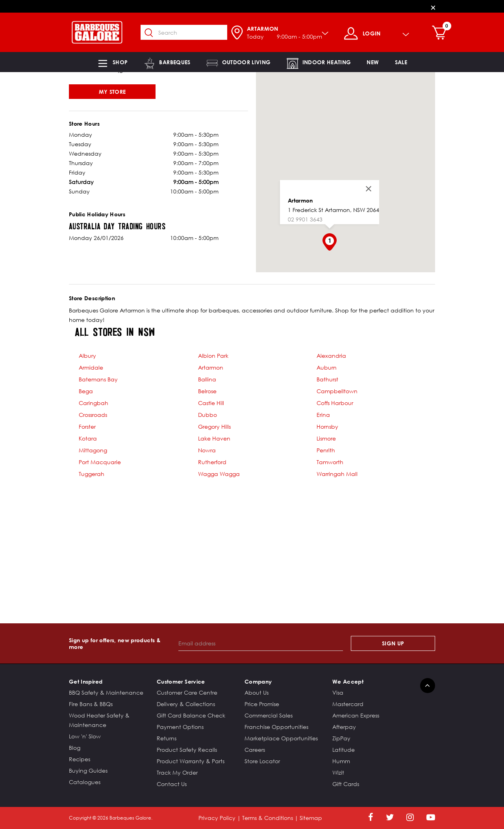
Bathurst (327, 379)
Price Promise (262, 704)
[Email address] (261, 643)
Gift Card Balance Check (191, 715)
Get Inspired (86, 681)
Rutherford (212, 462)
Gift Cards (346, 784)
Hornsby (327, 427)
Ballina (207, 379)
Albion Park (213, 356)
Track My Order (177, 772)
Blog (75, 748)
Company (258, 681)
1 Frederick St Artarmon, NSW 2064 (334, 210)
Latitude (344, 750)
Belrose (207, 391)
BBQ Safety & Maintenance (106, 692)
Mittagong (93, 450)
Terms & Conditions (268, 818)
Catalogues (85, 782)
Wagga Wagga (219, 474)
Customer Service (181, 681)
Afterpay (344, 727)
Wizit (338, 772)
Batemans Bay (98, 379)
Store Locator (262, 761)
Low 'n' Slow (85, 736)
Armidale (91, 367)
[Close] (433, 7)
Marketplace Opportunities (281, 738)
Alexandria (331, 356)
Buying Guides (88, 770)
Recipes (80, 759)
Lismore (326, 438)
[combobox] (188, 32)
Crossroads (93, 415)
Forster (87, 427)
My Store (112, 92)
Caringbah (94, 403)
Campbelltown (337, 391)
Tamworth (330, 462)
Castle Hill (211, 403)
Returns (167, 738)
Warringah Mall (337, 474)
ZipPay (341, 738)
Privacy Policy (217, 818)
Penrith (326, 450)
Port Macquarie (100, 462)
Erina (323, 415)
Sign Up (393, 643)
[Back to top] (428, 686)
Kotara (88, 438)
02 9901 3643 (305, 219)
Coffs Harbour (335, 403)
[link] (373, 62)
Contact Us (172, 784)
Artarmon (300, 200)
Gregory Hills (214, 427)
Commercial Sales (269, 715)
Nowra (207, 450)
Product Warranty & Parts (191, 761)
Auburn (327, 367)
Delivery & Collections (186, 704)
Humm (341, 761)
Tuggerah (92, 474)
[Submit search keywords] (153, 33)
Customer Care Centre (187, 692)
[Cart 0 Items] (446, 33)
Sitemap (311, 818)
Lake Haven (214, 438)
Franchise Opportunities (276, 727)
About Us (257, 692)
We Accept (348, 681)
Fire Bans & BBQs (91, 704)
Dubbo (208, 415)
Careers (255, 750)
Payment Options (180, 727)
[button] (112, 62)
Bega (86, 391)
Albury (87, 356)
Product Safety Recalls (187, 750)
